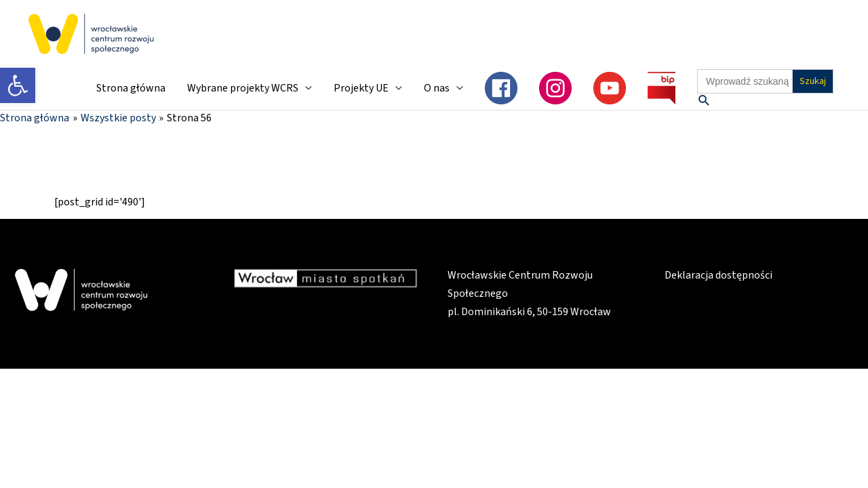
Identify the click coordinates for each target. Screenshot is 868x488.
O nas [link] (437, 88)
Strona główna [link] (131, 88)
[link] (18, 85)
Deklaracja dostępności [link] (718, 275)
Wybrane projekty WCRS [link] (243, 88)
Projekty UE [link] (361, 88)
